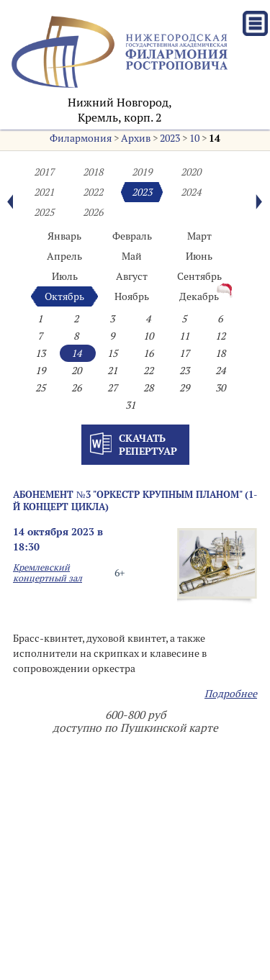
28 (148, 388)
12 (220, 336)
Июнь (199, 256)
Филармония (81, 138)
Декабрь (199, 296)
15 (112, 353)
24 (220, 371)
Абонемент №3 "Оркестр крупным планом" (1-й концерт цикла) (135, 500)
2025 (44, 212)
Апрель (64, 256)
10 (194, 138)
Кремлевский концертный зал (48, 573)
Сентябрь (199, 276)
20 (76, 371)
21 (112, 371)
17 (184, 353)
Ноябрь (132, 296)
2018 (93, 172)
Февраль (132, 236)
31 (130, 405)
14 (215, 138)
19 (40, 371)
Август (132, 276)
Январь (64, 236)
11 (184, 336)
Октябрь (64, 296)
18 (220, 353)
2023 (170, 138)
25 (40, 388)
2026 (93, 212)
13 (40, 353)
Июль (65, 276)
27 (112, 388)
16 (148, 353)
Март (199, 236)
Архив (136, 138)
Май (132, 256)
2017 (44, 172)
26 (76, 388)
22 (148, 371)
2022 (93, 192)
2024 (191, 192)
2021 (44, 192)
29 (184, 388)
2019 (142, 172)
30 (220, 388)
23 (184, 371)
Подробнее (231, 694)
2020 (191, 172)
